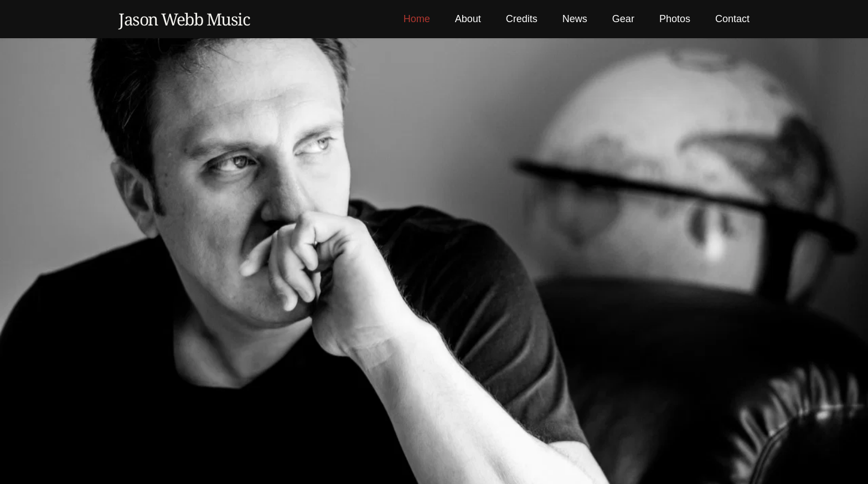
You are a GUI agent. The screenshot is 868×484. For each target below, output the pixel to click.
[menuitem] (417, 19)
